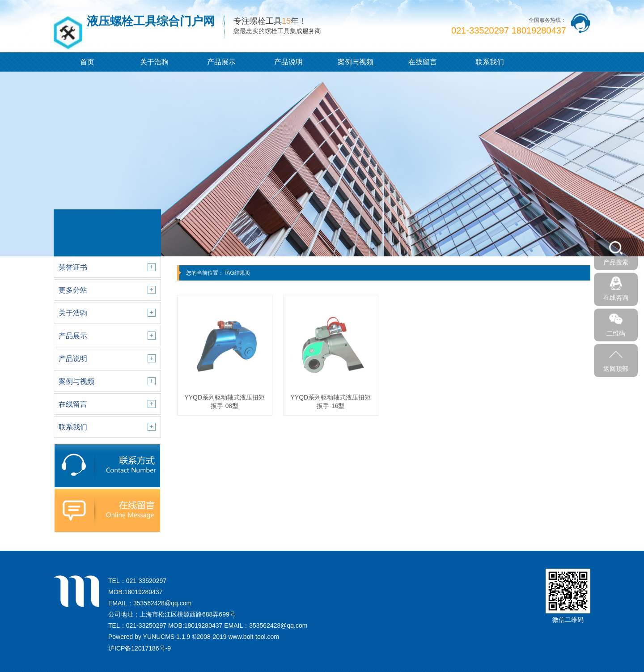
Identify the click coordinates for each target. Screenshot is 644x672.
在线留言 (423, 62)
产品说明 (288, 62)
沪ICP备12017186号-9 (140, 648)
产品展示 (221, 62)
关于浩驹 (154, 62)
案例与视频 (356, 62)
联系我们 (490, 62)
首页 (87, 62)
